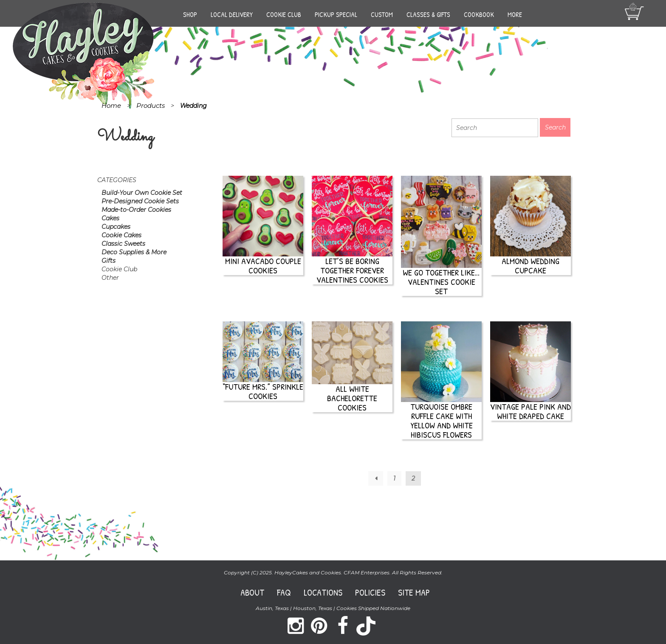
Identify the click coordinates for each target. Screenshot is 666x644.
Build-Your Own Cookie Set (142, 193)
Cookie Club (284, 14)
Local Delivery (232, 14)
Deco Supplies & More (134, 252)
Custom (382, 14)
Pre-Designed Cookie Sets (140, 201)
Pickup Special (336, 14)
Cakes (110, 218)
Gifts (109, 261)
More (515, 14)
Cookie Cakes (121, 235)
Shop (190, 14)
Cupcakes (116, 227)
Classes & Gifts (428, 14)
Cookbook (479, 14)
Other (110, 278)
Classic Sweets (123, 244)
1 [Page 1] (394, 478)
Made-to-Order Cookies (136, 210)
